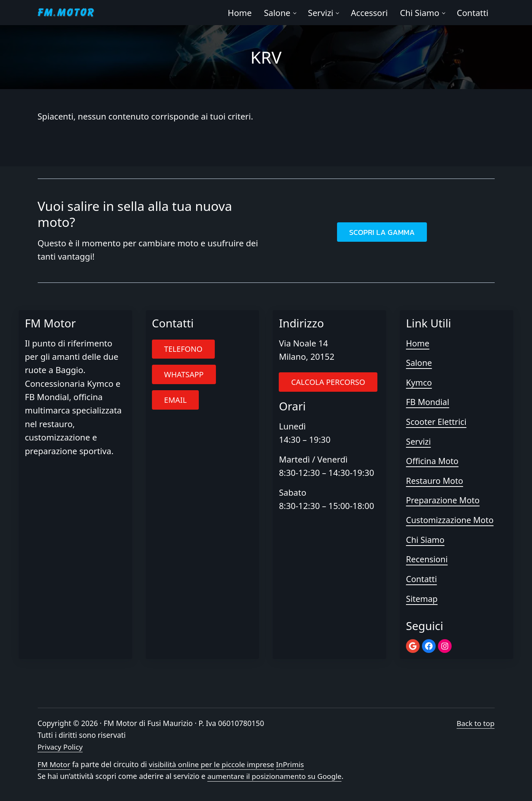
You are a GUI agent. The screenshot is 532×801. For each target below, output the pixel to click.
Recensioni (427, 559)
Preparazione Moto (444, 501)
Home (418, 344)
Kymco (419, 383)
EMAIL (175, 401)
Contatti (422, 579)
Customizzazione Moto (451, 520)
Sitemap (422, 598)
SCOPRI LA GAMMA (382, 233)
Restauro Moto (435, 481)
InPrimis (294, 765)
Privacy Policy (61, 747)
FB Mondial (428, 403)
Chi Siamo (426, 540)
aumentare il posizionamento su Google (276, 776)
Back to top (475, 723)
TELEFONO (183, 350)
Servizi (419, 442)
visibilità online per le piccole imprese (214, 765)
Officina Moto (433, 461)
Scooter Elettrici (437, 423)
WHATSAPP (184, 376)
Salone (419, 364)
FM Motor (54, 765)
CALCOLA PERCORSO (328, 383)
